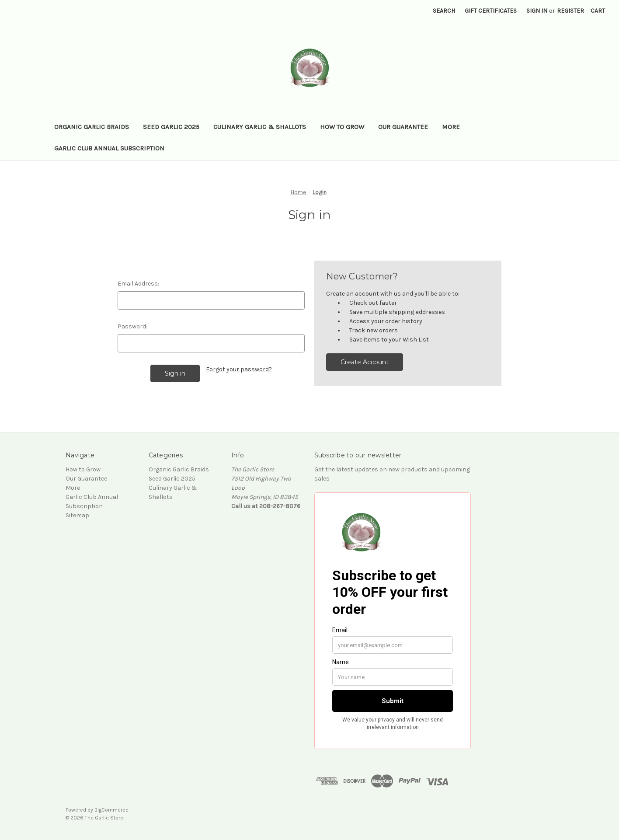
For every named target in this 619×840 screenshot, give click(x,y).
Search (444, 11)
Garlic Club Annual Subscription (109, 148)
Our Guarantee (403, 127)
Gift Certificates (491, 11)
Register (570, 11)
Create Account (365, 362)
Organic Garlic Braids (92, 127)
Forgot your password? (239, 369)
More (451, 127)
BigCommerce (111, 810)
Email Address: (138, 284)
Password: (132, 326)
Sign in (537, 11)
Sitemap (77, 515)
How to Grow (342, 127)
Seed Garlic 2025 (171, 127)
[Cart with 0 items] (598, 11)
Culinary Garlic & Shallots (260, 127)
